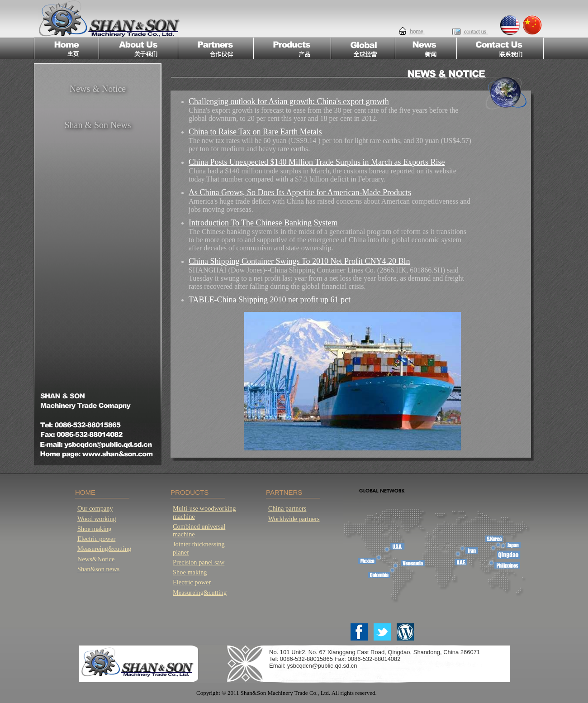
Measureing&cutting (104, 549)
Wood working (97, 519)
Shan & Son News (97, 125)
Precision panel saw (199, 562)
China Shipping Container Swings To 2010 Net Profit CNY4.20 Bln (299, 261)
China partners (287, 508)
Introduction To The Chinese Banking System (263, 223)
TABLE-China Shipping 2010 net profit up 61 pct (270, 300)
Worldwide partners (294, 519)
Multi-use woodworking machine (204, 512)
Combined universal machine (199, 530)
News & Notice (98, 89)
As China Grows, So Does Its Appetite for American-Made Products (300, 192)
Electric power (96, 539)
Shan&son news (98, 569)
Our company (95, 508)
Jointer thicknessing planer (199, 548)
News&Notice (96, 559)
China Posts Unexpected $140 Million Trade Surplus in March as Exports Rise (317, 162)
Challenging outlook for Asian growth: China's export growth (289, 101)
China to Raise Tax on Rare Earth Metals (255, 132)
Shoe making (95, 529)
